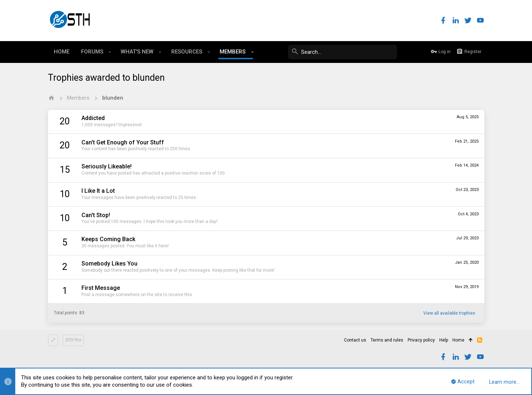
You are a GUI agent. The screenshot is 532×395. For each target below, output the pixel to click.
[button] (110, 52)
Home (458, 340)
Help (444, 340)
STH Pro (73, 340)
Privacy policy (421, 340)
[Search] (343, 52)
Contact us (355, 340)
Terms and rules (387, 340)
